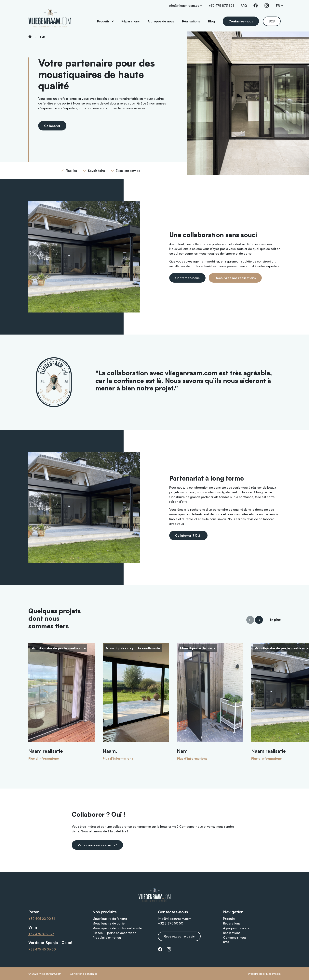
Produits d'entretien (107, 937)
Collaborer (52, 126)
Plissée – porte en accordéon (114, 933)
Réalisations (191, 21)
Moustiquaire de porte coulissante (117, 928)
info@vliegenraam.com (185, 6)
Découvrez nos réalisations (235, 278)
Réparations (131, 21)
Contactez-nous (241, 21)
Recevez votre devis (179, 936)
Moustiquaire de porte (108, 923)
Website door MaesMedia (264, 974)
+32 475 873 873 (222, 6)
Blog (211, 21)
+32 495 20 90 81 (42, 919)
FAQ (244, 6)
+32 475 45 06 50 (42, 949)
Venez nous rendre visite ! (97, 845)
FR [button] (280, 6)
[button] (259, 620)
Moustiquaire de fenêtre (110, 919)
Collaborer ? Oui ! (188, 535)
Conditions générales (84, 974)
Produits (103, 21)
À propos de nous (161, 21)
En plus (275, 619)
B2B (272, 21)
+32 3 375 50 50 (170, 923)
